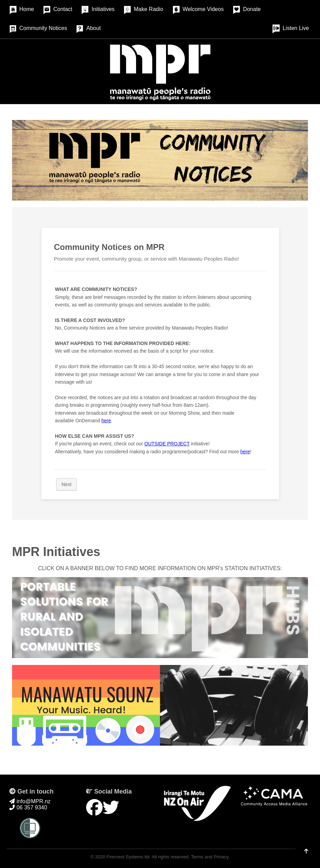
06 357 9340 (28, 808)
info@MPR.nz (30, 801)
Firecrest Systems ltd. (128, 857)
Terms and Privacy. (210, 857)
